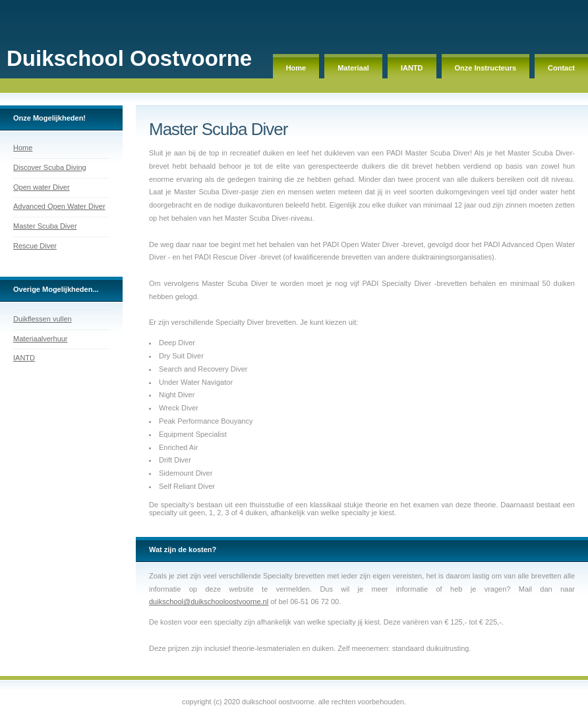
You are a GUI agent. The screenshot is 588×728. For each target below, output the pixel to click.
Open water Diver (42, 187)
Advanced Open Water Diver (59, 206)
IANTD (412, 68)
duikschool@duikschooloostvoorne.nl (209, 602)
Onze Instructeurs (486, 68)
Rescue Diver (35, 246)
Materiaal (353, 68)
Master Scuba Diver (45, 226)
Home (296, 68)
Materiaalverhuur (41, 339)
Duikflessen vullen (43, 319)
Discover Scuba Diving (50, 167)
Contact (561, 68)
